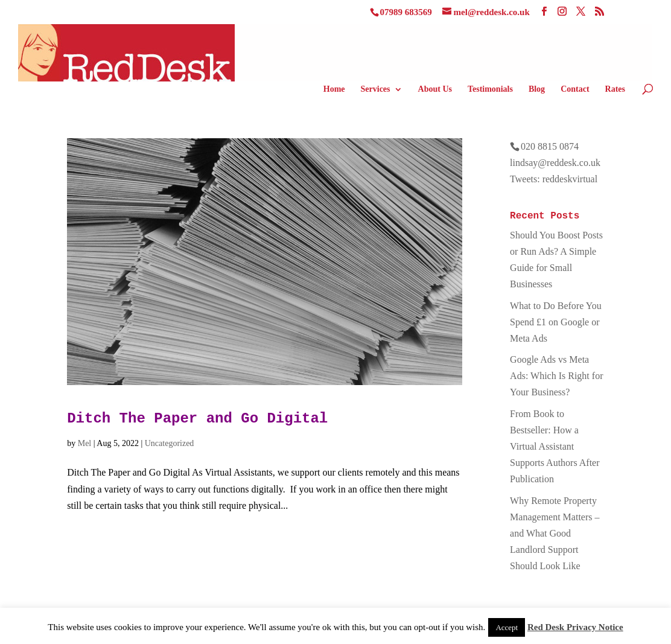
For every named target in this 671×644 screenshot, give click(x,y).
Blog (537, 89)
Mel (85, 443)
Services (376, 89)
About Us (435, 89)
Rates (615, 89)
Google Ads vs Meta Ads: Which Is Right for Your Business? (556, 376)
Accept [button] (507, 627)
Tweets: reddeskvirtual (554, 179)
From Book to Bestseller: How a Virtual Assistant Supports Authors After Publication (555, 447)
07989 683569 (406, 12)
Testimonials (490, 89)
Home (334, 89)
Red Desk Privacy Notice (575, 627)
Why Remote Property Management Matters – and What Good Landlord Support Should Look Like (555, 534)
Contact (575, 89)
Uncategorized (170, 443)
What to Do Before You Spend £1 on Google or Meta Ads (556, 322)
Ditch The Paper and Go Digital (197, 419)
